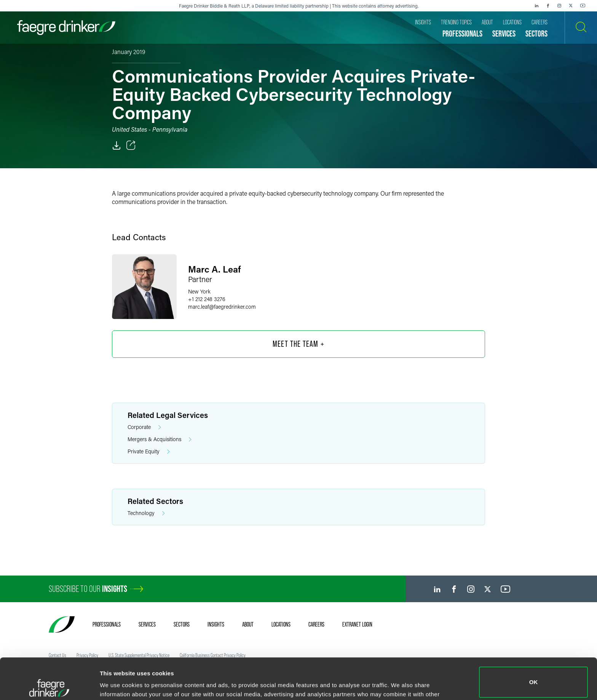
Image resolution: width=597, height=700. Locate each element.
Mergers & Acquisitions (160, 439)
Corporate (144, 427)
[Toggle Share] (131, 145)
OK (534, 641)
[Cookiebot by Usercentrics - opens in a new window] (49, 685)
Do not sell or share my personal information (534, 675)
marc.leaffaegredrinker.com (222, 307)
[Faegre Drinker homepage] (66, 28)
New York (199, 291)
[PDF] (117, 145)
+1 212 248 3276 (207, 299)
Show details (117, 683)
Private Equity (149, 452)
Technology (146, 513)
